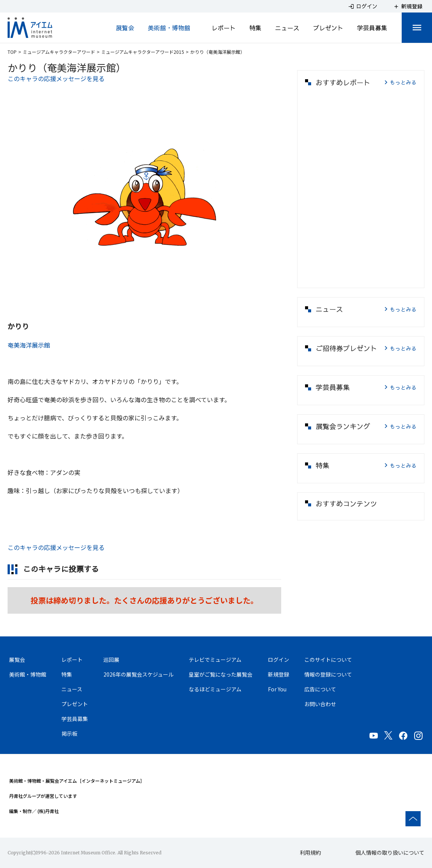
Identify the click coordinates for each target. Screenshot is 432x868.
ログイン (279, 660)
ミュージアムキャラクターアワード (59, 52)
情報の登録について (328, 674)
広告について (320, 689)
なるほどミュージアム (215, 689)
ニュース (287, 28)
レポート (224, 28)
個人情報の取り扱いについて (390, 852)
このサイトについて (328, 660)
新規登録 (279, 674)
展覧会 (125, 28)
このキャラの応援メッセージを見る (56, 78)
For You (277, 689)
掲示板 (69, 733)
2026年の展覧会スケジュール (139, 674)
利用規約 (310, 852)
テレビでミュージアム (215, 660)
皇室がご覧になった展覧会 (221, 674)
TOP (12, 52)
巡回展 (111, 660)
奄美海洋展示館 (29, 345)
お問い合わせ (320, 704)
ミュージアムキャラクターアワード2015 (143, 52)
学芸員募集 (372, 28)
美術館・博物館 (169, 28)
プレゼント (328, 28)
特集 (255, 28)
